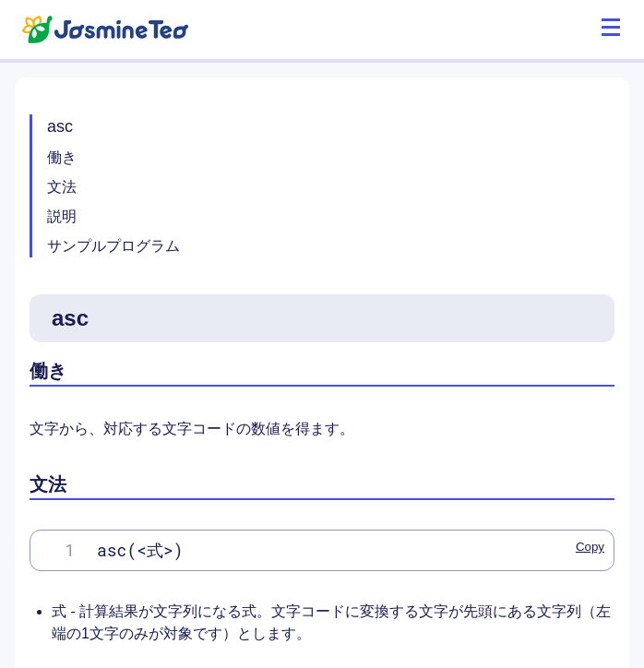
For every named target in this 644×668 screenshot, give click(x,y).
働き (62, 157)
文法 (62, 187)
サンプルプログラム (113, 246)
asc (60, 126)
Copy (590, 547)
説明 (62, 216)
